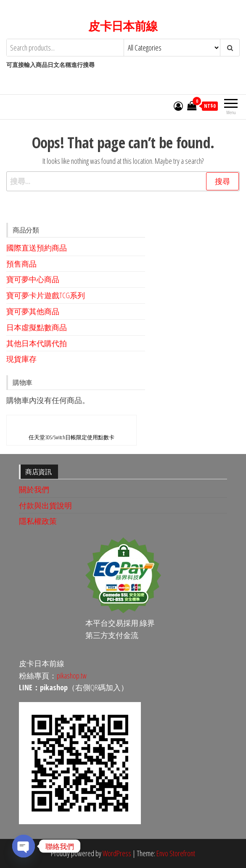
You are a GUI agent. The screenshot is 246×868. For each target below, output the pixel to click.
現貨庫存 (21, 359)
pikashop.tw (72, 676)
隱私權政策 (38, 521)
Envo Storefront (176, 853)
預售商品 (21, 264)
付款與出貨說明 (45, 505)
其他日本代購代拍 (37, 343)
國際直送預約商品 (37, 248)
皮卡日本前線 (123, 26)
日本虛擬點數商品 (37, 327)
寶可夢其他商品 (33, 311)
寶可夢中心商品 (33, 279)
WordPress (117, 853)
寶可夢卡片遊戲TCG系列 (46, 295)
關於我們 (34, 489)
